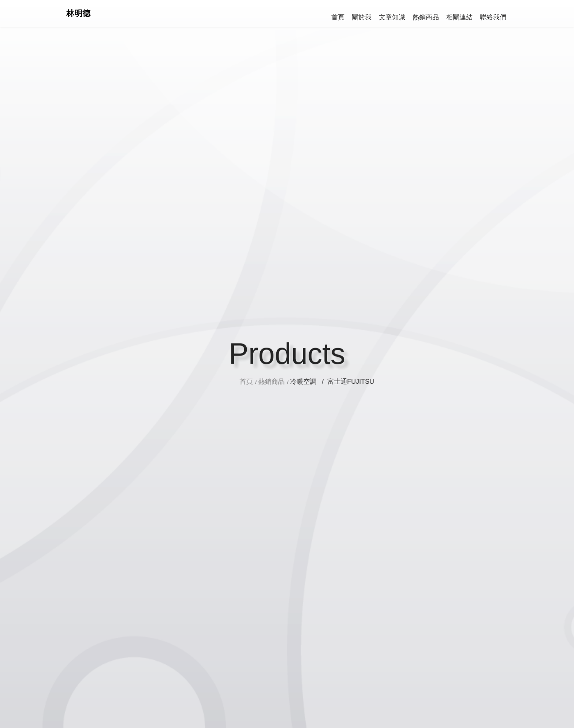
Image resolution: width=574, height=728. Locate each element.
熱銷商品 (294, 382)
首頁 (270, 382)
